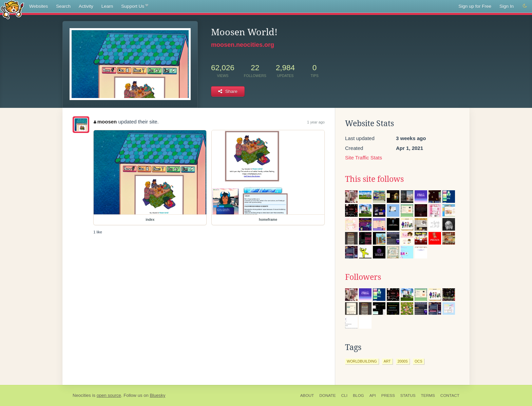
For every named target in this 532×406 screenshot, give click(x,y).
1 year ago (316, 122)
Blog (358, 395)
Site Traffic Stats (364, 158)
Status (408, 395)
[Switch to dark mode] (525, 6)
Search (63, 6)
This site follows (374, 179)
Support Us (135, 6)
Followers (363, 277)
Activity (86, 6)
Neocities (82, 395)
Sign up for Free (475, 6)
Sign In (507, 6)
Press (388, 395)
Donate (327, 395)
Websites (39, 6)
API (373, 395)
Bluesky (157, 395)
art (387, 361)
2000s (403, 361)
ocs (419, 361)
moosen (105, 122)
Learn (107, 6)
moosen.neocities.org (243, 45)
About (307, 395)
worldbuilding (362, 361)
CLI (344, 395)
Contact (450, 395)
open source (109, 395)
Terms (428, 395)
